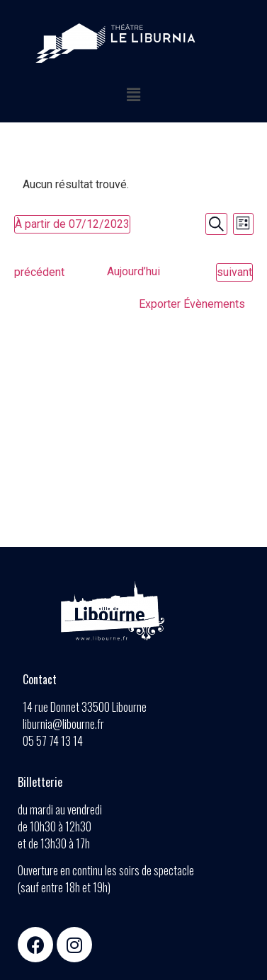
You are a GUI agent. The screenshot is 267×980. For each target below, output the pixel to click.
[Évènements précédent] (39, 272)
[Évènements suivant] (234, 272)
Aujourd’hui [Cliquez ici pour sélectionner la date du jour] (133, 271)
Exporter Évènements (192, 304)
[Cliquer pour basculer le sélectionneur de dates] (72, 224)
